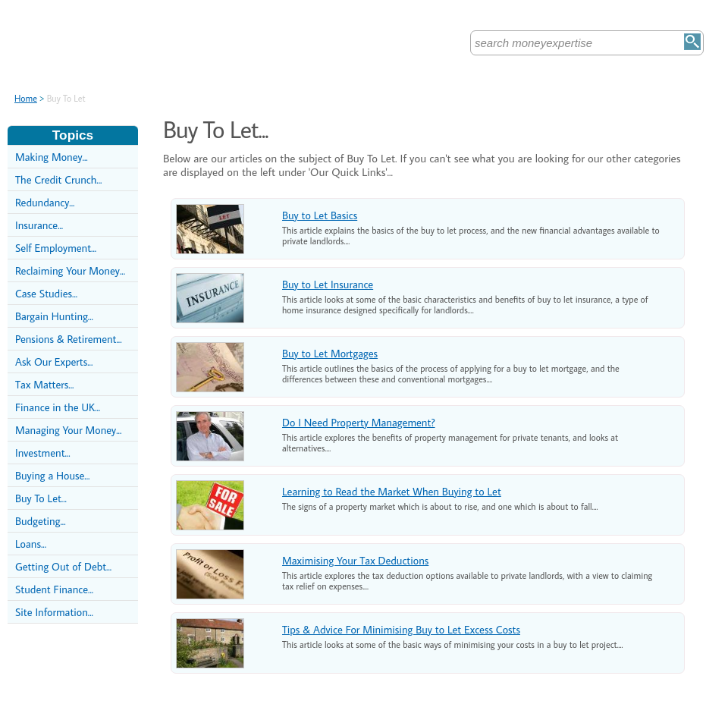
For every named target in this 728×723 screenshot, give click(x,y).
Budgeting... (41, 521)
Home (26, 98)
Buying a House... (52, 475)
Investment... (43, 453)
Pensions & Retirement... (69, 339)
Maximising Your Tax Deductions (355, 560)
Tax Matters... (44, 384)
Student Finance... (54, 589)
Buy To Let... (41, 498)
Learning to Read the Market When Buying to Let (392, 491)
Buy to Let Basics (320, 215)
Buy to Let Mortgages (330, 353)
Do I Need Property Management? (359, 422)
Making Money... (52, 157)
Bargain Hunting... (54, 316)
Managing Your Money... (68, 430)
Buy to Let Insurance (328, 284)
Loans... (31, 544)
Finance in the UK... (58, 407)
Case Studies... (46, 293)
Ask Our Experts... (54, 361)
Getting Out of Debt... (63, 566)
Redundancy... (45, 202)
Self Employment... (56, 248)
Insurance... (39, 225)
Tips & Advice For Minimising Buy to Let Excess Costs (401, 629)
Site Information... (54, 612)
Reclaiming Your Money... (70, 270)
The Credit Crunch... (58, 179)
